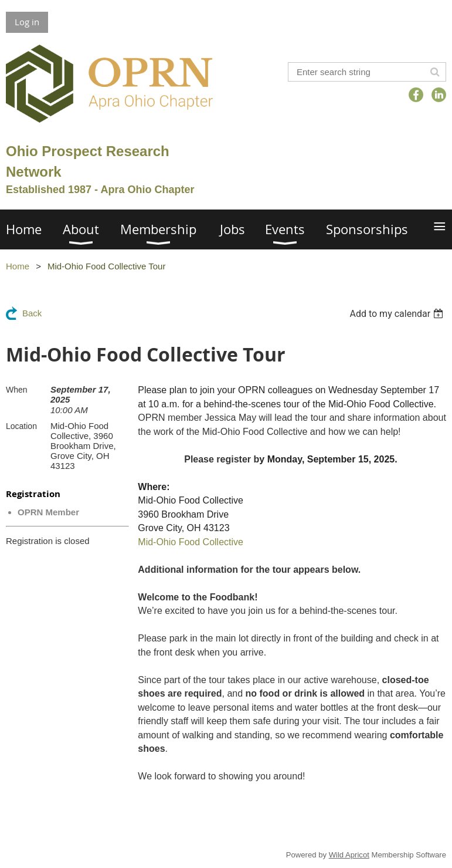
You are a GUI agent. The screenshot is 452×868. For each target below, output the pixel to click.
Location (21, 426)
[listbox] (398, 314)
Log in (27, 22)
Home (18, 266)
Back (32, 313)
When (17, 390)
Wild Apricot (349, 855)
